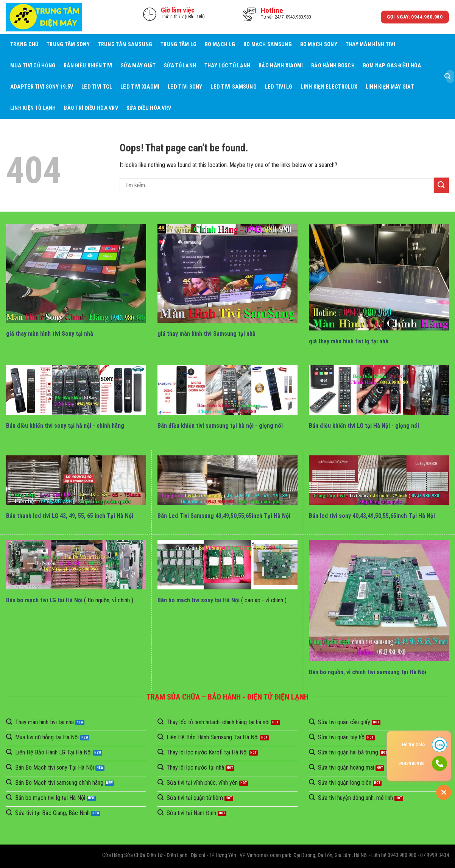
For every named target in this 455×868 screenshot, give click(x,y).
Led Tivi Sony (185, 87)
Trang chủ (24, 44)
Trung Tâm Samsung (125, 44)
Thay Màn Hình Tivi (370, 44)
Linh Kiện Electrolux (329, 87)
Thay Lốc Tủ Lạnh (227, 66)
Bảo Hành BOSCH (333, 66)
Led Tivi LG (279, 87)
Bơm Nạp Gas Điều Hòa (392, 66)
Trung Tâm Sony (68, 44)
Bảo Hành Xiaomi (281, 66)
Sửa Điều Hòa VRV (149, 108)
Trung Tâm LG (178, 44)
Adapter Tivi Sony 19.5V (42, 87)
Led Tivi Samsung (234, 87)
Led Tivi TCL (97, 87)
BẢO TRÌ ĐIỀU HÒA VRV (91, 108)
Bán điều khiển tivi (88, 66)
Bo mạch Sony (319, 44)
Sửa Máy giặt (138, 66)
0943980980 (411, 763)
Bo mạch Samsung (268, 44)
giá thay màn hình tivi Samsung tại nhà (206, 334)
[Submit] (447, 76)
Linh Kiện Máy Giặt (390, 87)
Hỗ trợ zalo (413, 744)
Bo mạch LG (220, 44)
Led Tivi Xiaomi (140, 87)
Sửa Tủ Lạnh (180, 66)
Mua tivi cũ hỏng (33, 66)
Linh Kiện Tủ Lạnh (33, 108)
